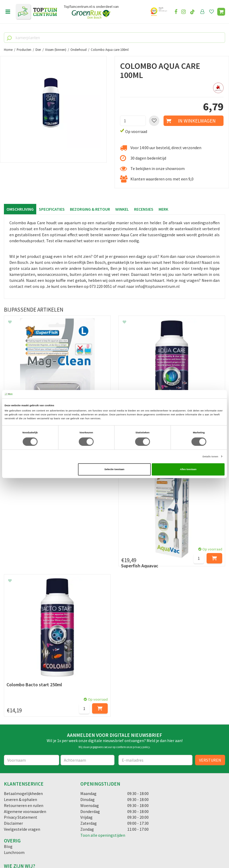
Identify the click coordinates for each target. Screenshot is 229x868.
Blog (8, 722)
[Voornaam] (32, 635)
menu (8, 12)
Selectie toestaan (114, 469)
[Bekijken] (221, 12)
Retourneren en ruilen (24, 681)
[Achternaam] (88, 635)
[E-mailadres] (155, 635)
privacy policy (141, 622)
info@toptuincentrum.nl (33, 809)
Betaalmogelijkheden (23, 669)
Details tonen (210, 457)
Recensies (144, 209)
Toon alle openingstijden (103, 711)
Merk (163, 209)
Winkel (122, 209)
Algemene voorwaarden (25, 687)
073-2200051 (22, 794)
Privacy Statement (21, 693)
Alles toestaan (188, 469)
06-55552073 (22, 802)
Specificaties (52, 209)
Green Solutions (113, 849)
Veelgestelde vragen (22, 705)
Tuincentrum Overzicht (146, 849)
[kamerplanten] (115, 38)
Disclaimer (13, 699)
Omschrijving (20, 209)
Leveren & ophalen (20, 675)
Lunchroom (14, 728)
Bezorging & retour (90, 209)
